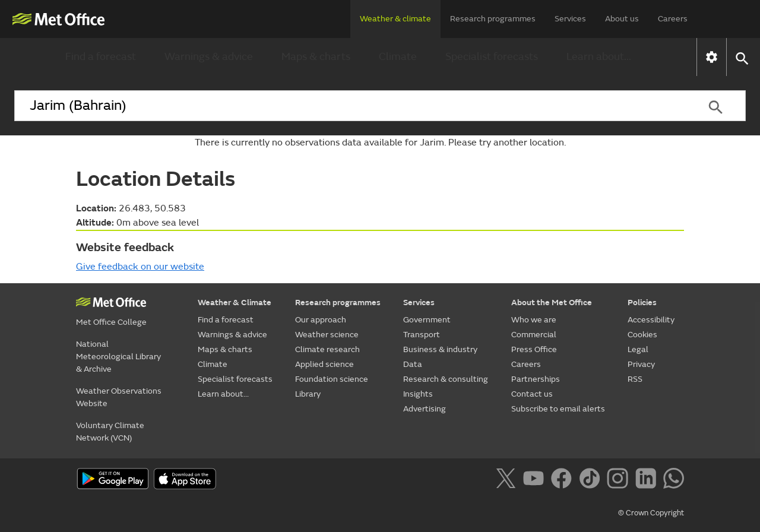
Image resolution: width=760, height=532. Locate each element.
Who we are (534, 320)
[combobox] (350, 106)
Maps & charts (316, 57)
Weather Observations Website (119, 397)
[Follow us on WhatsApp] (674, 480)
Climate (398, 57)
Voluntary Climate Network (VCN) (110, 432)
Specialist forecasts (492, 57)
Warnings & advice (209, 57)
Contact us (532, 394)
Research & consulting (446, 379)
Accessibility (651, 320)
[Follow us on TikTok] (592, 480)
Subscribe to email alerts (558, 409)
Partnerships (536, 379)
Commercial (534, 335)
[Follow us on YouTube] (536, 480)
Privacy (641, 364)
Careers (673, 19)
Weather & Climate (235, 303)
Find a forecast (101, 57)
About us (622, 19)
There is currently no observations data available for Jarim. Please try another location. (380, 142)
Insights (418, 394)
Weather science (327, 335)
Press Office (534, 349)
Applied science (324, 364)
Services (570, 19)
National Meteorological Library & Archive (118, 357)
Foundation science (332, 379)
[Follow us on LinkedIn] (648, 480)
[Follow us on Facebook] (564, 480)
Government (427, 320)
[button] (741, 57)
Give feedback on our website (140, 267)
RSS (635, 379)
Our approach (321, 320)
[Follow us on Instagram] (620, 480)
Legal (638, 349)
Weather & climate (395, 19)
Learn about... (599, 57)
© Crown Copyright (651, 513)
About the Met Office (552, 303)
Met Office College (111, 322)
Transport (422, 335)
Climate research (327, 349)
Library (308, 394)
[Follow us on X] (508, 480)
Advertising (425, 409)
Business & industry (440, 349)
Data (413, 364)
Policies (642, 303)
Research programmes (493, 19)
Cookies (642, 335)
